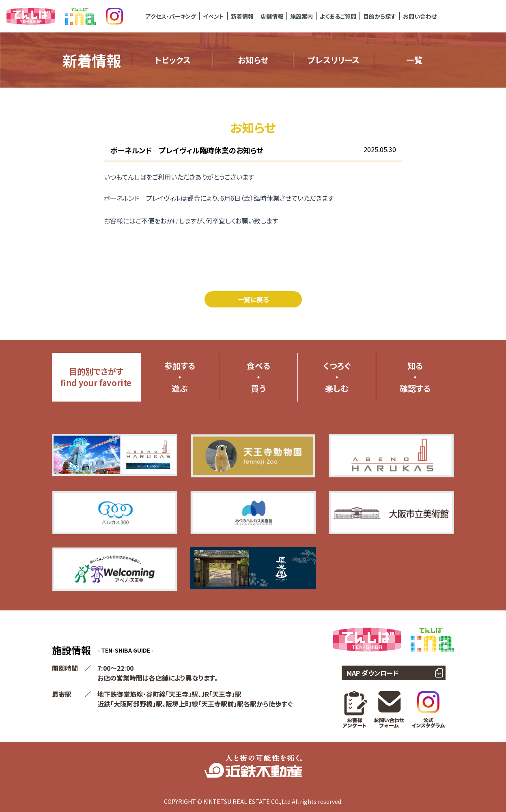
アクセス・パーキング (171, 16)
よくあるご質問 (338, 16)
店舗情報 (272, 16)
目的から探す (380, 16)
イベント (213, 16)
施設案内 (301, 16)
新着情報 (242, 16)
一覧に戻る (253, 299)
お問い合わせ (420, 16)
